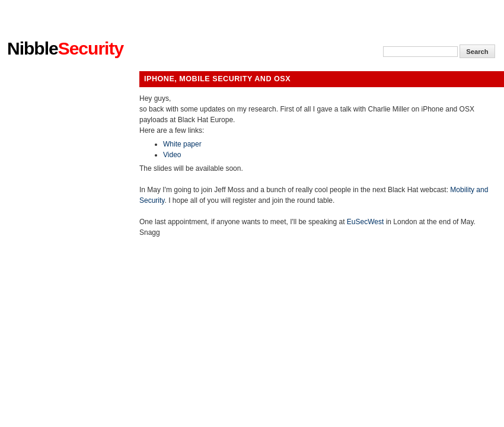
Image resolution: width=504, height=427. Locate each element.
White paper (182, 144)
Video (172, 155)
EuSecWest (365, 222)
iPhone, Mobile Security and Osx (217, 79)
